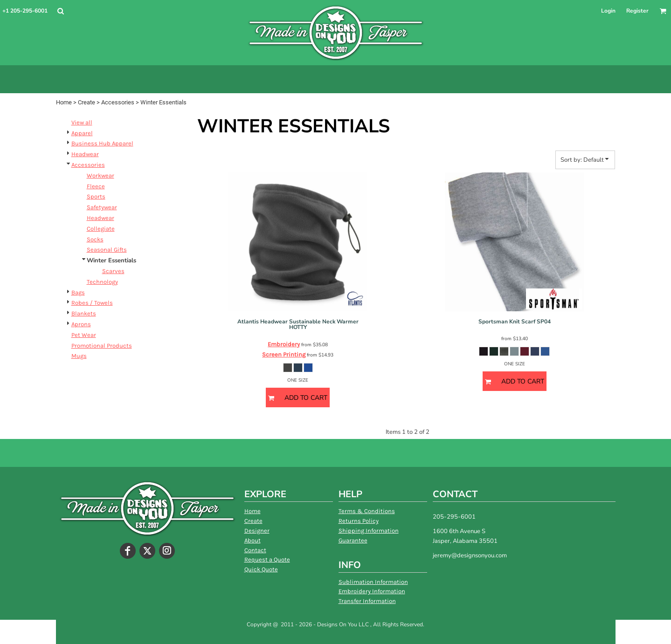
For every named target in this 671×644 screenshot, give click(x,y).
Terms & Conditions (367, 511)
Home (64, 102)
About (252, 540)
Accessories (118, 102)
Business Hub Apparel (102, 143)
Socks (95, 239)
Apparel (82, 133)
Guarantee (353, 540)
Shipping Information (369, 531)
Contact (255, 550)
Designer (257, 531)
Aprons (81, 324)
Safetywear (102, 207)
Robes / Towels (92, 303)
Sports (96, 196)
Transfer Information (367, 601)
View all (82, 122)
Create (86, 102)
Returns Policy (359, 521)
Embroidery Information (372, 591)
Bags (78, 292)
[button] (60, 11)
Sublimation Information (373, 582)
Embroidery (284, 344)
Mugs (79, 356)
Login (608, 11)
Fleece (96, 186)
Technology (102, 282)
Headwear (85, 154)
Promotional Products (102, 346)
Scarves (113, 271)
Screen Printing (284, 354)
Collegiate (101, 229)
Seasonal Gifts (107, 250)
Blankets (84, 313)
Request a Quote (267, 559)
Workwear (100, 175)
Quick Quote (261, 569)
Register (637, 11)
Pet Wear (84, 335)
